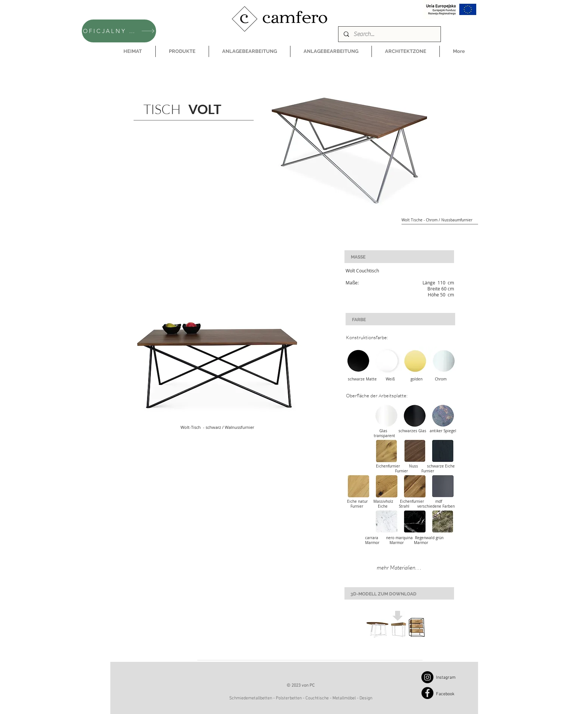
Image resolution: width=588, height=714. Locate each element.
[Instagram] (427, 677)
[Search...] (389, 34)
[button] (182, 51)
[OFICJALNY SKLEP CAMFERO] (119, 31)
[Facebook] (427, 693)
